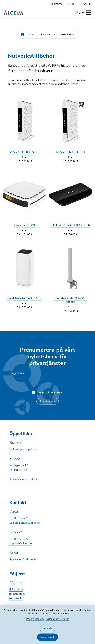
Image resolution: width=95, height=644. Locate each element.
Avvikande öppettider (23, 479)
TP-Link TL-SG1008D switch (70, 225)
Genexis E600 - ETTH (71, 152)
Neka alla (47, 628)
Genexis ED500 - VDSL (24, 152)
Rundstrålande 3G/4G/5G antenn (71, 300)
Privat (31, 34)
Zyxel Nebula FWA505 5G (24, 298)
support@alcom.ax (21, 544)
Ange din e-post (18, 374)
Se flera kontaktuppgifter (26, 523)
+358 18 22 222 (19, 518)
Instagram (17, 594)
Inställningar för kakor (57, 619)
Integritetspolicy (35, 619)
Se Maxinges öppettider (24, 449)
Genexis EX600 (24, 225)
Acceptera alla (48, 637)
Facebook (16, 590)
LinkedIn (16, 598)
